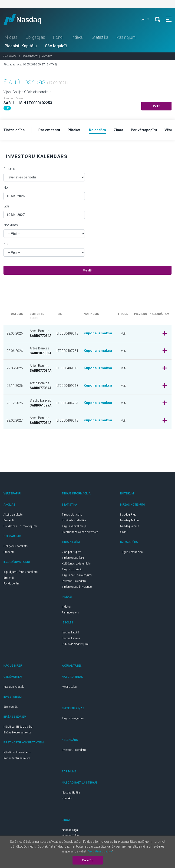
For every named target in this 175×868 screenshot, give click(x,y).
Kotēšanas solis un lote (76, 565)
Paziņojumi (126, 38)
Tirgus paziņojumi (73, 719)
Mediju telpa (69, 688)
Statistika (100, 38)
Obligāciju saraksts (16, 547)
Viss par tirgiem (72, 553)
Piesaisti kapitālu (14, 688)
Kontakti (67, 799)
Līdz (6, 207)
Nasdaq (28, 20)
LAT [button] (142, 20)
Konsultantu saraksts (17, 759)
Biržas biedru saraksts (17, 733)
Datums (9, 170)
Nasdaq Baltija (71, 794)
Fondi (58, 38)
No (6, 188)
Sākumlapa (10, 57)
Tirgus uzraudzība (131, 553)
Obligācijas (35, 38)
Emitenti (9, 521)
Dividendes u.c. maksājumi (20, 527)
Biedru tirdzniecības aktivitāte (80, 533)
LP (7, 109)
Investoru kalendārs (74, 582)
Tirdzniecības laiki (73, 559)
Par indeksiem (70, 613)
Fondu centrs (12, 584)
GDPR (124, 533)
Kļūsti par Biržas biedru (18, 728)
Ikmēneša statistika (74, 521)
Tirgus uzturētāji (72, 570)
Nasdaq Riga (128, 516)
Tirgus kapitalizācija (74, 527)
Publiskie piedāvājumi (75, 645)
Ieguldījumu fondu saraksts (21, 573)
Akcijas (11, 38)
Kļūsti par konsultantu (17, 753)
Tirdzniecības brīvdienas (77, 588)
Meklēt (88, 271)
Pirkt (156, 107)
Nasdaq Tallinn (129, 521)
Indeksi (77, 38)
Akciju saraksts (13, 516)
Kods (7, 245)
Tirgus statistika (72, 516)
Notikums (11, 226)
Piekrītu (87, 860)
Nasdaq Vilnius (130, 527)
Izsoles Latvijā (70, 633)
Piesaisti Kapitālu (21, 47)
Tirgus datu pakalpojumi (77, 576)
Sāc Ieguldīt (56, 47)
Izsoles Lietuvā (71, 639)
